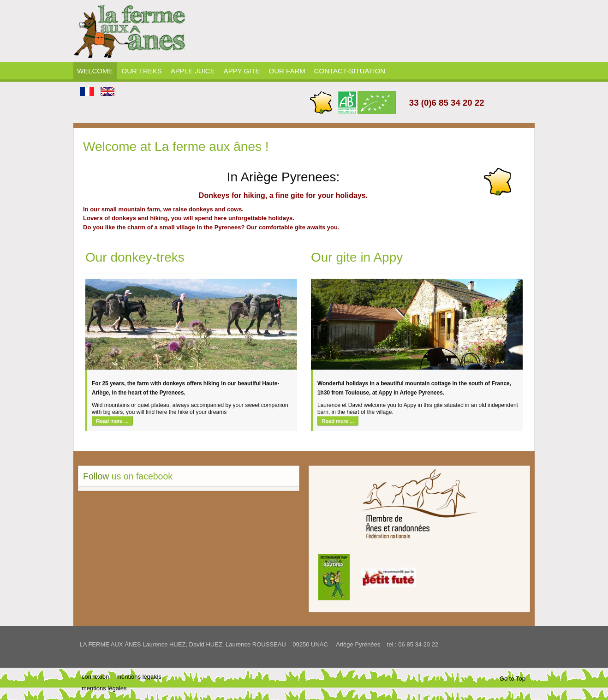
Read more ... (112, 421)
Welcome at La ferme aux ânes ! (176, 147)
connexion (95, 677)
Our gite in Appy (357, 257)
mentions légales (139, 677)
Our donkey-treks (135, 257)
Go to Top (513, 679)
